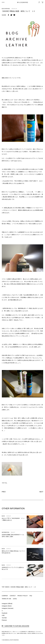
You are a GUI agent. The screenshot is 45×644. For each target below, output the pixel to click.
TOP (3, 587)
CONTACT (13, 596)
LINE (3, 615)
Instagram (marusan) (8, 608)
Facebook (4, 613)
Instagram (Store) (7, 606)
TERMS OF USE (6, 599)
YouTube (4, 618)
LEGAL (15, 599)
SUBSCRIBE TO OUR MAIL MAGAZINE (15, 626)
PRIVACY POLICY (23, 596)
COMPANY (5, 596)
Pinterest (4, 620)
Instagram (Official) (7, 604)
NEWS (7, 587)
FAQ (31, 596)
